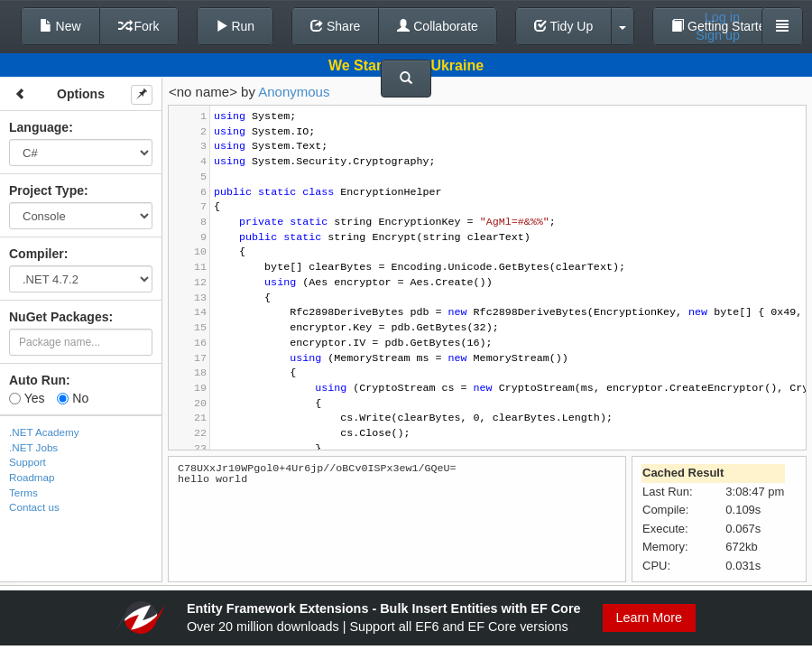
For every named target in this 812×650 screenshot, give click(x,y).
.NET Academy (44, 432)
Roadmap (32, 477)
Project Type (46, 190)
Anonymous (294, 92)
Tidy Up (563, 26)
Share (335, 26)
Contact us (34, 507)
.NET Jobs (33, 447)
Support (28, 462)
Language (39, 127)
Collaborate (438, 26)
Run (235, 26)
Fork (139, 26)
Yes (27, 398)
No (73, 398)
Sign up (718, 35)
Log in (722, 17)
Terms (23, 492)
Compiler (37, 254)
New (60, 26)
